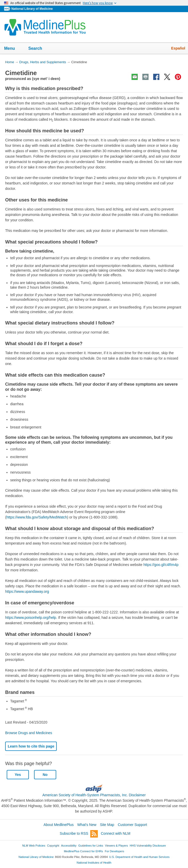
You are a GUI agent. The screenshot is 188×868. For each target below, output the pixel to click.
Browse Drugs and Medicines (29, 733)
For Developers (114, 851)
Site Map (107, 825)
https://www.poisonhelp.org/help (31, 618)
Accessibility (69, 846)
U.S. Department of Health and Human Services (139, 857)
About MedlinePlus (59, 825)
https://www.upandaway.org (27, 591)
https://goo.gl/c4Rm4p (161, 565)
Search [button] (39, 49)
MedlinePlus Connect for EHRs (83, 851)
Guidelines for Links (91, 846)
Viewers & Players (116, 846)
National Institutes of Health (94, 863)
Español (178, 48)
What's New (87, 825)
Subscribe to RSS (79, 834)
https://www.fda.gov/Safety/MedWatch (37, 517)
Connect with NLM (116, 833)
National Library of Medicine (32, 9)
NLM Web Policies (34, 846)
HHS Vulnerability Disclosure (148, 846)
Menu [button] (13, 49)
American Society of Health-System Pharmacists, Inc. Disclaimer (94, 795)
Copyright (53, 846)
